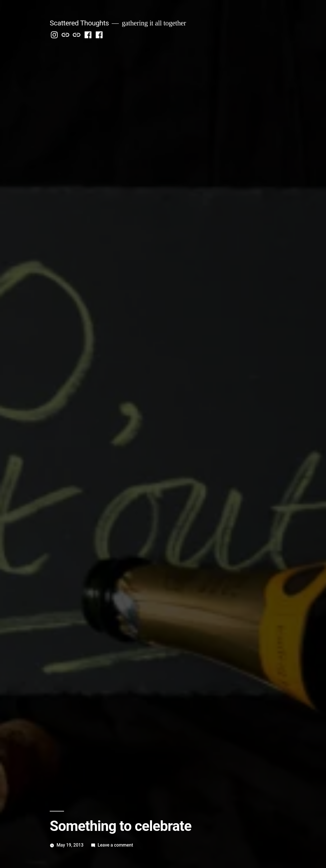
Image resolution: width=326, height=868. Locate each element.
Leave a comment (115, 845)
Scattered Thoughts (79, 23)
